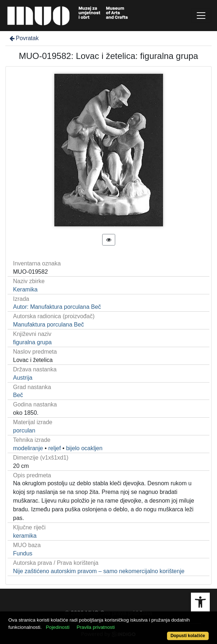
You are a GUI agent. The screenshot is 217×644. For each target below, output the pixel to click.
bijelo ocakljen (84, 448)
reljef (55, 448)
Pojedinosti (58, 627)
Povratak (24, 38)
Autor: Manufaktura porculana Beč (57, 307)
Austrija (23, 378)
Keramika (25, 289)
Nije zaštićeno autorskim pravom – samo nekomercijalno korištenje (99, 571)
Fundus (23, 553)
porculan (24, 430)
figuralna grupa (32, 342)
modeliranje (28, 448)
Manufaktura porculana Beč (49, 325)
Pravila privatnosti (95, 627)
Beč (18, 395)
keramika (25, 536)
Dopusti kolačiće (188, 636)
